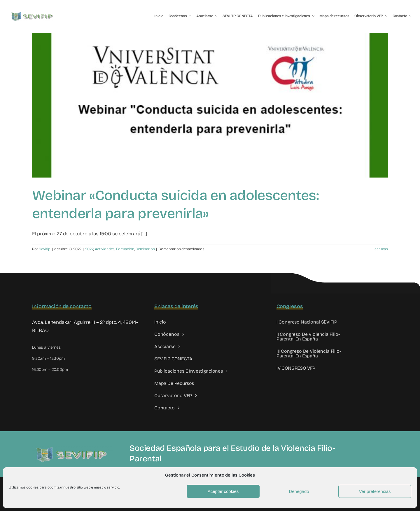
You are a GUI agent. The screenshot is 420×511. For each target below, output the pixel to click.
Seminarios (145, 249)
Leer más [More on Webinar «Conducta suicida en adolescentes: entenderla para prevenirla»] (380, 249)
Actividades (105, 249)
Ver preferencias (375, 491)
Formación (125, 249)
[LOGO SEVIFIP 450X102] (33, 13)
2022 (89, 249)
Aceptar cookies (223, 491)
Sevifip (45, 249)
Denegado (299, 491)
